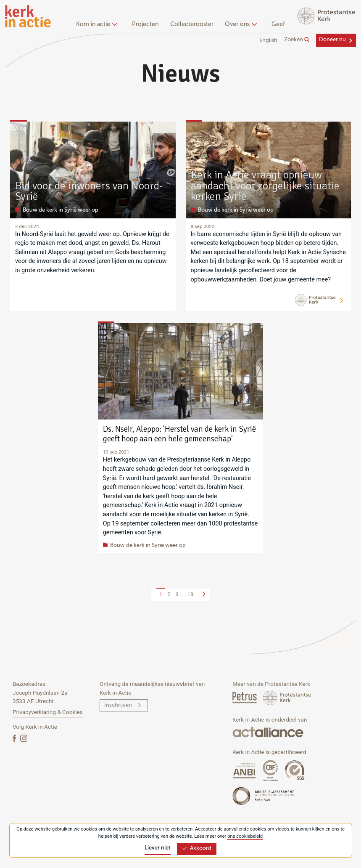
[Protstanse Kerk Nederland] (287, 697)
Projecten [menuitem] (145, 24)
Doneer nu (332, 40)
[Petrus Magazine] (245, 697)
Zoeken (297, 40)
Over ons (240, 24)
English (268, 41)
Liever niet (158, 848)
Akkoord (197, 848)
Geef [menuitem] (278, 24)
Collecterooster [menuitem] (192, 24)
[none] (98, 25)
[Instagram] (24, 738)
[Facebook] (15, 738)
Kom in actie (96, 24)
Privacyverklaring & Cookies (48, 712)
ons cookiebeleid (245, 836)
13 (190, 594)
